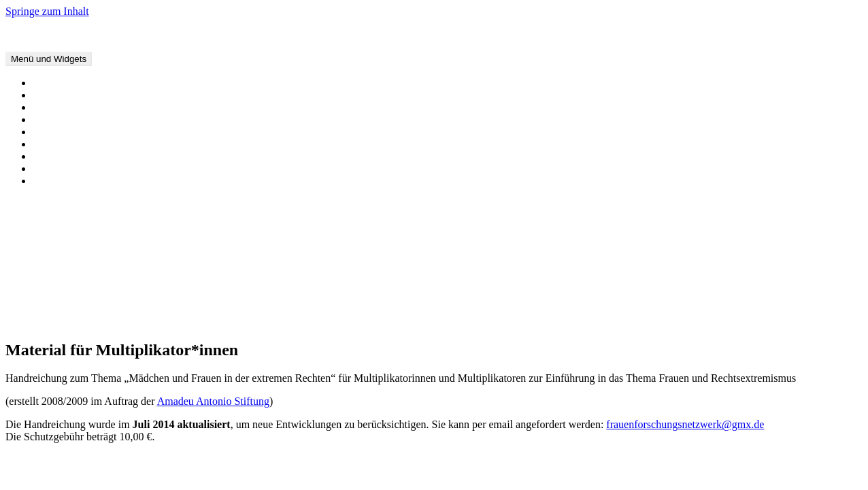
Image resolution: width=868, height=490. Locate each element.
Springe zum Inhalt (47, 11)
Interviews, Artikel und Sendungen (108, 119)
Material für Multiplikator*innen (104, 144)
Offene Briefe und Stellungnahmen (109, 95)
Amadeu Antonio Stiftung (213, 401)
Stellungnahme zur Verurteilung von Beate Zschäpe (145, 251)
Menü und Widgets (49, 59)
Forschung (56, 132)
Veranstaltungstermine (81, 83)
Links (45, 168)
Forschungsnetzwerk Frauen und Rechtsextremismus (120, 34)
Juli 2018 (53, 321)
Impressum (57, 181)
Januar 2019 (59, 309)
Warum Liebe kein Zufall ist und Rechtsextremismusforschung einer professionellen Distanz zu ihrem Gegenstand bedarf (297, 239)
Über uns (52, 156)
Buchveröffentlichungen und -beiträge (116, 107)
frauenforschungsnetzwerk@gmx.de (685, 424)
